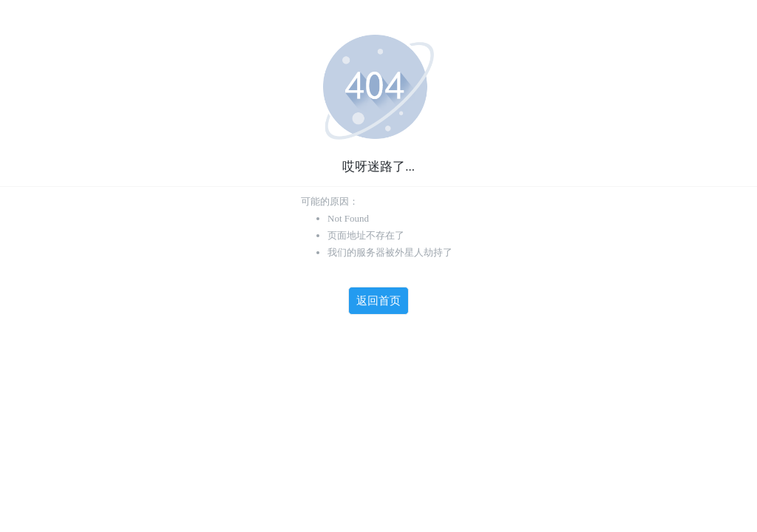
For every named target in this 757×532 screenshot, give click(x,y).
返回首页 (378, 301)
